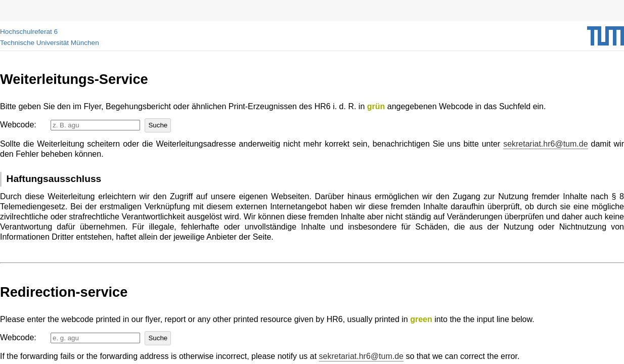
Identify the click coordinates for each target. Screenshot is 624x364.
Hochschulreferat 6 (29, 32)
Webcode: (18, 125)
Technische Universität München (50, 43)
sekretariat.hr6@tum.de (545, 144)
